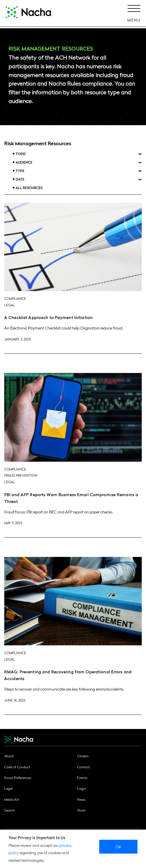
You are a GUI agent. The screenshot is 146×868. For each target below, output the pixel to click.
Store (81, 810)
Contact (83, 767)
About (9, 756)
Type (20, 171)
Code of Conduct (17, 767)
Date (20, 179)
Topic (21, 154)
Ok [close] (118, 847)
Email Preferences (18, 778)
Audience (24, 162)
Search (9, 810)
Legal (9, 788)
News (81, 799)
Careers (83, 756)
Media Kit (12, 799)
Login (82, 788)
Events (82, 778)
